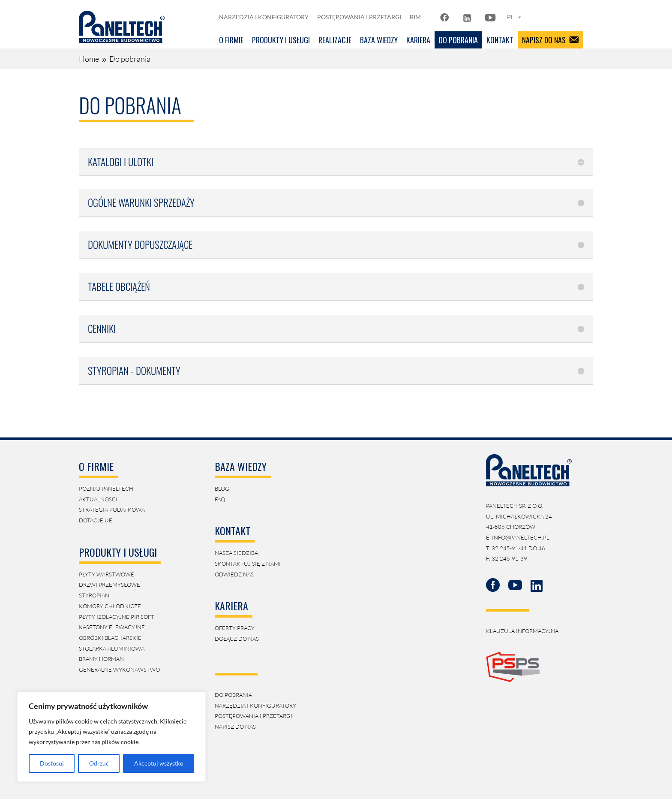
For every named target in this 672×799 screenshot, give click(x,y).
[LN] (467, 17)
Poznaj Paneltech (106, 488)
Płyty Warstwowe (106, 574)
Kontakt (500, 40)
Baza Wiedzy (379, 40)
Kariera (418, 40)
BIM (415, 17)
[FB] (446, 17)
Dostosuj (52, 763)
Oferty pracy (235, 628)
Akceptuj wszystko (159, 763)
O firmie (231, 40)
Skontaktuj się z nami (248, 564)
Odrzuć (99, 763)
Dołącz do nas (237, 639)
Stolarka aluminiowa (112, 648)
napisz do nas (235, 727)
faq (220, 499)
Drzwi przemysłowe (109, 585)
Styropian (94, 595)
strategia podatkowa (112, 510)
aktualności (98, 499)
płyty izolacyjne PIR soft (117, 617)
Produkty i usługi (281, 40)
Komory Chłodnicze (110, 606)
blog (222, 488)
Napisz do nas (544, 40)
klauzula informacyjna (522, 631)
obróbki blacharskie (110, 638)
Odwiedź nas (234, 574)
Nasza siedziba (236, 553)
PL (515, 17)
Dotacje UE (96, 520)
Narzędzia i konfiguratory (264, 17)
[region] (111, 737)
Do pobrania (458, 40)
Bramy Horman (101, 659)
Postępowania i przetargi (359, 17)
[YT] (490, 17)
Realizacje (335, 40)
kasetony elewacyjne (112, 627)
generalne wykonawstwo (119, 669)
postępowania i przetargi (253, 716)
